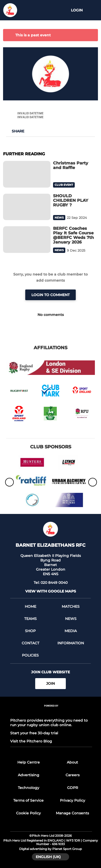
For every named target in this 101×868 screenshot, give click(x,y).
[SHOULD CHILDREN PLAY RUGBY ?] (27, 207)
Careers (73, 775)
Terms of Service (28, 800)
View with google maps (51, 591)
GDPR (73, 788)
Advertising (29, 775)
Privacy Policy (73, 800)
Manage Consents (72, 813)
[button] (15, 131)
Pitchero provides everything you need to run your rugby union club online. (49, 723)
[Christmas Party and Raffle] (27, 174)
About (72, 762)
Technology (29, 788)
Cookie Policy (28, 813)
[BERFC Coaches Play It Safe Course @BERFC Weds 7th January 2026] (27, 240)
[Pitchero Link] (51, 712)
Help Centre (29, 762)
